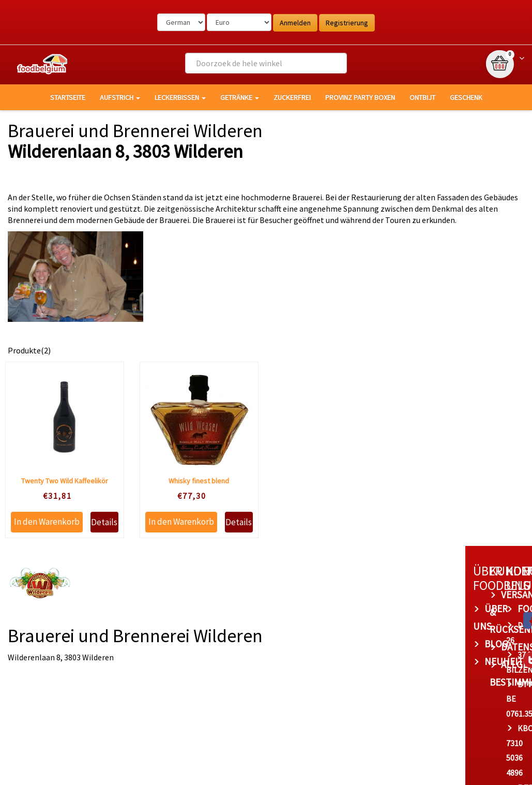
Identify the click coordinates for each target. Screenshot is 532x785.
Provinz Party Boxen (360, 97)
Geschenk (466, 97)
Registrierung (347, 23)
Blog (168, 626)
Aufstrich (120, 97)
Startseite (68, 97)
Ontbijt (422, 97)
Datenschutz (287, 629)
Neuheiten (181, 644)
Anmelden (295, 23)
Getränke (240, 97)
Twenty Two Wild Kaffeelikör (65, 481)
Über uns (178, 609)
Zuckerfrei (292, 97)
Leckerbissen (180, 97)
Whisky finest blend (199, 481)
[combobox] (266, 63)
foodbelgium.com (396, 609)
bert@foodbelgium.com (412, 729)
